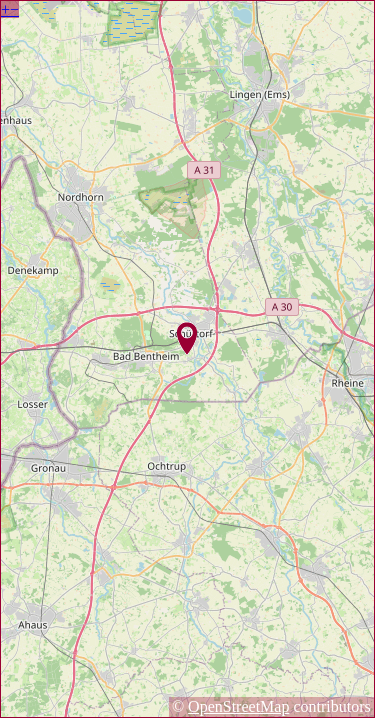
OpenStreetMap (238, 706)
